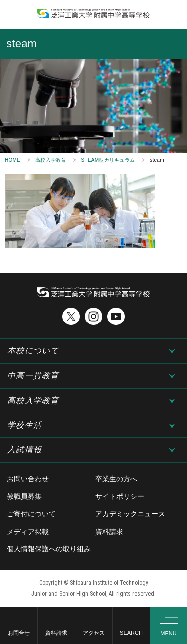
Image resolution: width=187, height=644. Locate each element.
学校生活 (25, 425)
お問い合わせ (28, 479)
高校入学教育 (51, 160)
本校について (33, 351)
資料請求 (56, 633)
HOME (13, 160)
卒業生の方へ (116, 479)
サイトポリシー (120, 496)
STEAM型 (108, 160)
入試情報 (25, 450)
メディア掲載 (28, 532)
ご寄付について (31, 514)
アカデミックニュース (130, 514)
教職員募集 (24, 496)
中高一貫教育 (33, 376)
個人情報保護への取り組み (49, 549)
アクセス (94, 633)
